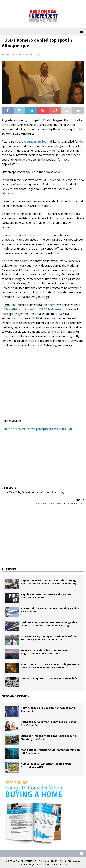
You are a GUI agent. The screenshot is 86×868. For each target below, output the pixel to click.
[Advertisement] (43, 459)
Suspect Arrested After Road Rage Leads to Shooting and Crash (48, 737)
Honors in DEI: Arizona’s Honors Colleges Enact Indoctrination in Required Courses (50, 666)
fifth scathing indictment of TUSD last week (32, 309)
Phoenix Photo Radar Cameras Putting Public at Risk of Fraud (51, 610)
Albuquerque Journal (38, 141)
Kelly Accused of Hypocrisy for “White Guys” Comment (48, 709)
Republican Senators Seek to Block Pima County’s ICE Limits (46, 596)
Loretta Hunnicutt (31, 54)
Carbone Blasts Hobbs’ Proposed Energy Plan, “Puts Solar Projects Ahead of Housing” (49, 624)
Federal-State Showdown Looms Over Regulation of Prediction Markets (44, 652)
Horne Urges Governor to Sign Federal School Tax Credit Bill (49, 723)
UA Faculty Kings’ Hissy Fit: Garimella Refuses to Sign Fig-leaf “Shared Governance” (49, 638)
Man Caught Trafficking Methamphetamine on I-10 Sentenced (50, 751)
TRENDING (9, 569)
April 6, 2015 (11, 54)
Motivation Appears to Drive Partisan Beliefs (49, 678)
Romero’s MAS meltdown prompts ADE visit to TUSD (37, 429)
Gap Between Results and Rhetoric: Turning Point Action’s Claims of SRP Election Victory (49, 582)
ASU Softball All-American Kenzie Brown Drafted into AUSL (46, 765)
